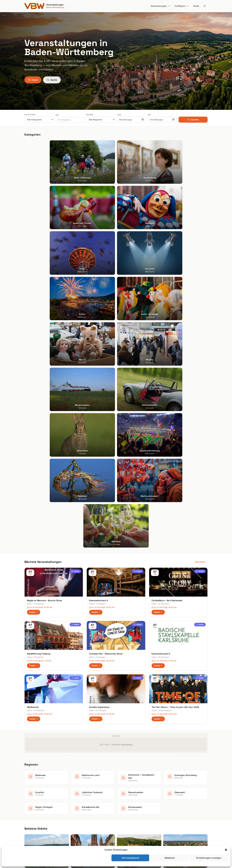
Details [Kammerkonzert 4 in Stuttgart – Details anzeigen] (96, 360)
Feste (74, 807)
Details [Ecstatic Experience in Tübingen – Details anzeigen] (96, 466)
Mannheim (30, 807)
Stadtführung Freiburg (39, 402)
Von (119, 115)
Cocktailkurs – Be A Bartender (167, 348)
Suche (52, 80)
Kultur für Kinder (79, 819)
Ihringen (101, 405)
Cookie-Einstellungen (176, 811)
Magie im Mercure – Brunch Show (45, 348)
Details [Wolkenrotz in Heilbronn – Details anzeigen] (34, 466)
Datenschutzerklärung (176, 803)
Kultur (75, 319)
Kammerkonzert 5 (161, 402)
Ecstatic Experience (99, 455)
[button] (226, 850)
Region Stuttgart (127, 824)
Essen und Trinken (80, 798)
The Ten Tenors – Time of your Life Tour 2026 (175, 455)
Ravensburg (165, 458)
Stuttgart (101, 352)
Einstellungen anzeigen (209, 858)
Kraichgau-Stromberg (129, 803)
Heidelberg (30, 798)
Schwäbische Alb (127, 828)
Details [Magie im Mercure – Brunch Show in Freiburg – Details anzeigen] (34, 360)
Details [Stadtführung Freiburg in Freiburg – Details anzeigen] (34, 413)
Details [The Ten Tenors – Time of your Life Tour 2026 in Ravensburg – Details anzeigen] (158, 466)
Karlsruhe (164, 352)
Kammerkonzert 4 (99, 348)
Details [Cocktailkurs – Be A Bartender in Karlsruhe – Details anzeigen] (158, 360)
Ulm (26, 819)
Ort (57, 115)
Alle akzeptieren (130, 858)
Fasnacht (76, 803)
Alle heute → (201, 309)
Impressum (171, 798)
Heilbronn (39, 458)
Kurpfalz (123, 807)
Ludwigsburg (31, 811)
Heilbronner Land (127, 794)
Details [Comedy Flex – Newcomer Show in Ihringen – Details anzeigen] (96, 413)
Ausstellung (77, 794)
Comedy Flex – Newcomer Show (106, 402)
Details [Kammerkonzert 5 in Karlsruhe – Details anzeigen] (158, 413)
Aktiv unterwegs (79, 790)
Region (90, 115)
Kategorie (30, 115)
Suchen (193, 120)
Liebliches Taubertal (128, 811)
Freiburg (39, 352)
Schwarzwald (125, 832)
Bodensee (123, 790)
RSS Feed (170, 807)
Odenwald (123, 819)
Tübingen (101, 458)
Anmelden (141, 716)
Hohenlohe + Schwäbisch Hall (133, 798)
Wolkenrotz (33, 455)
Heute (196, 6)
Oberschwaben (126, 815)
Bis (149, 115)
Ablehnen (170, 858)
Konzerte (76, 811)
